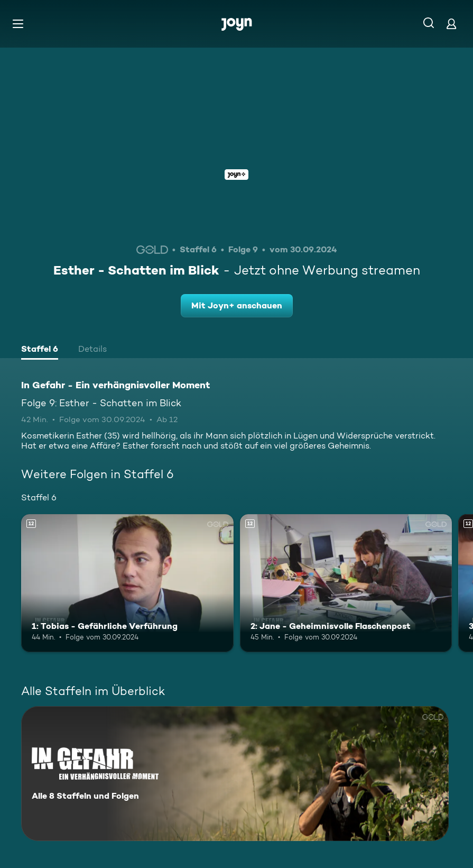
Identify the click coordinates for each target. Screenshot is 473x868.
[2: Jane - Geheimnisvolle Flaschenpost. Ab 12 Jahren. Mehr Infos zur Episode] (346, 583)
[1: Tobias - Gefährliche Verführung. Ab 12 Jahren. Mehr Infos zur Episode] (127, 583)
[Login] (451, 24)
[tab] (40, 350)
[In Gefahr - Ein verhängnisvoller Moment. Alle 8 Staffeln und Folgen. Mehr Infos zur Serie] (235, 774)
